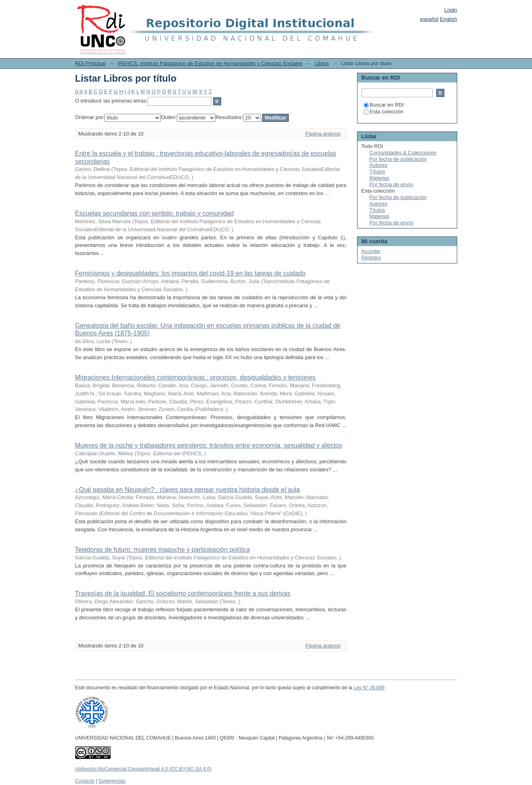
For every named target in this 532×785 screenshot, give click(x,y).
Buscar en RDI (384, 105)
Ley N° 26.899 (369, 688)
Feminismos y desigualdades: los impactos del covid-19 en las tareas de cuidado (191, 273)
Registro (371, 258)
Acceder (371, 251)
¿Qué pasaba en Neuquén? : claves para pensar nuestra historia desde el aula (188, 490)
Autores (379, 165)
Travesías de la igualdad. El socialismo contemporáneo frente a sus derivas (183, 593)
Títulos (377, 172)
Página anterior (323, 134)
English (449, 19)
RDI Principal (90, 63)
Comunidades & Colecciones (403, 153)
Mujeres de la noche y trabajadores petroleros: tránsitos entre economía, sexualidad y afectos (209, 445)
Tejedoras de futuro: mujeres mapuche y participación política (163, 550)
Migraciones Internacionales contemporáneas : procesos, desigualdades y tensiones (196, 377)
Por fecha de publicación (398, 159)
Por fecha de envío (391, 184)
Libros (321, 63)
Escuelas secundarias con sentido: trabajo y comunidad (155, 213)
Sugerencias (112, 781)
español (429, 19)
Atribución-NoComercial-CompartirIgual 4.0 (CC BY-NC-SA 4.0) (143, 769)
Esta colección (384, 112)
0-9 (79, 91)
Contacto (85, 781)
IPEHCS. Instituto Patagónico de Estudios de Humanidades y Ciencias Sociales (210, 63)
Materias (380, 178)
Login (451, 10)
